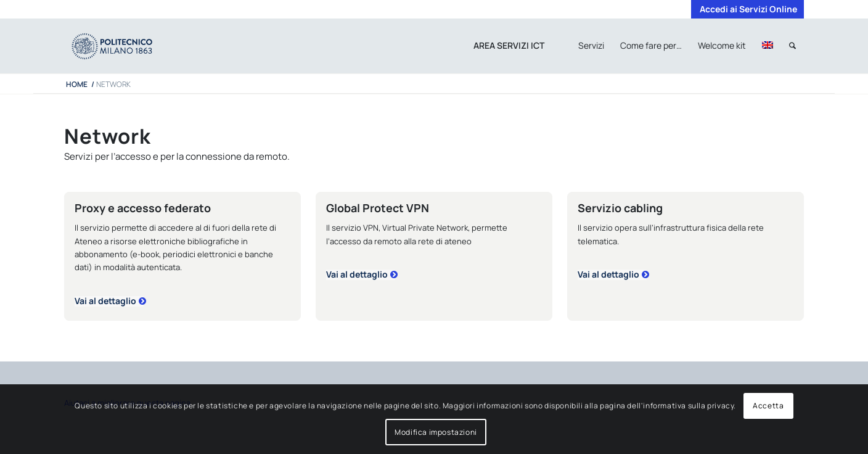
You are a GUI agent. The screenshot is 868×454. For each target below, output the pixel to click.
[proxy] (109, 301)
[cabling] (612, 275)
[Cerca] (792, 46)
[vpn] (361, 275)
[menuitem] (745, 9)
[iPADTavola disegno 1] (124, 46)
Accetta (768, 406)
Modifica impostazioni (436, 432)
